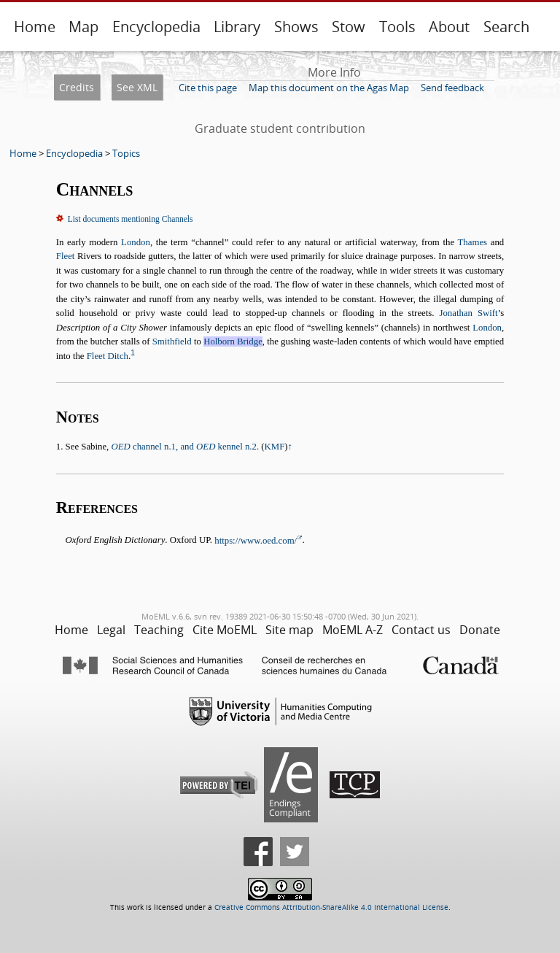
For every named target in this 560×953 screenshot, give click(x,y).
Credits (77, 87)
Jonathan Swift (468, 313)
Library (237, 27)
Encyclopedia (156, 27)
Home (35, 27)
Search (506, 27)
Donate (480, 630)
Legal (111, 630)
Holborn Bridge (233, 342)
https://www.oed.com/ (256, 541)
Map (83, 27)
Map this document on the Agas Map (329, 88)
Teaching (159, 630)
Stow (349, 27)
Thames (473, 242)
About (449, 27)
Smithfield (172, 342)
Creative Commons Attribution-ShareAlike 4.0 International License (331, 907)
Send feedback (452, 88)
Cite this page (208, 88)
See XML (137, 87)
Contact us (421, 630)
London (136, 242)
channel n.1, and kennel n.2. (186, 447)
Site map (289, 630)
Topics (126, 153)
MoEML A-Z (353, 630)
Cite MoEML (225, 630)
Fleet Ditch (108, 356)
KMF (275, 447)
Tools (397, 27)
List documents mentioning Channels (131, 219)
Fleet (66, 256)
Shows (296, 27)
